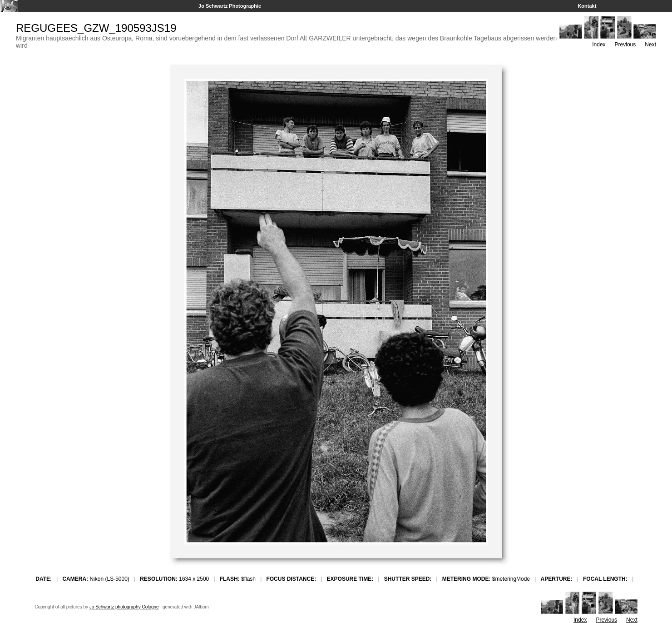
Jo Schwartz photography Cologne (124, 607)
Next (650, 45)
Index (599, 45)
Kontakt (587, 6)
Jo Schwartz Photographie (230, 6)
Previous (625, 45)
